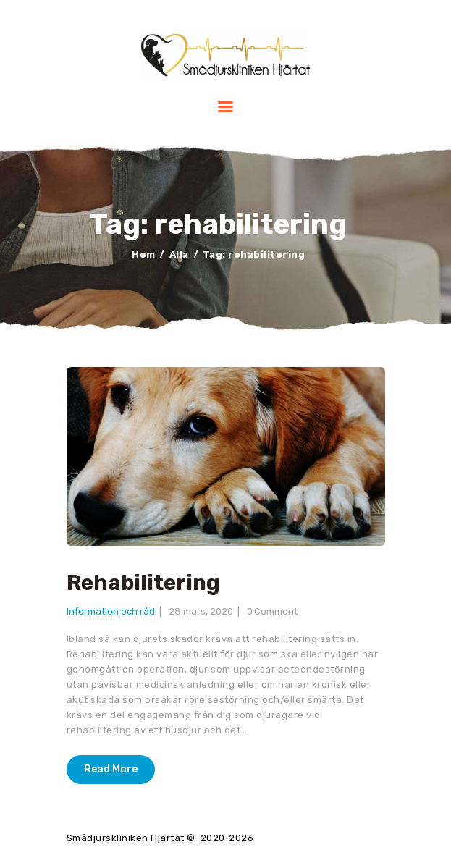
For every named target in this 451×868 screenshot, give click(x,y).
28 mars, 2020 (201, 611)
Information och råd (111, 611)
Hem (144, 254)
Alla (179, 254)
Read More (111, 769)
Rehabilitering (143, 583)
